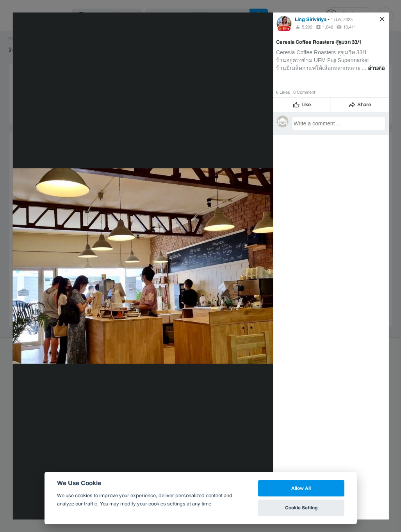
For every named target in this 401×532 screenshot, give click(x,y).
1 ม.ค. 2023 (342, 20)
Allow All (301, 488)
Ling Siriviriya (311, 19)
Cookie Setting (301, 508)
